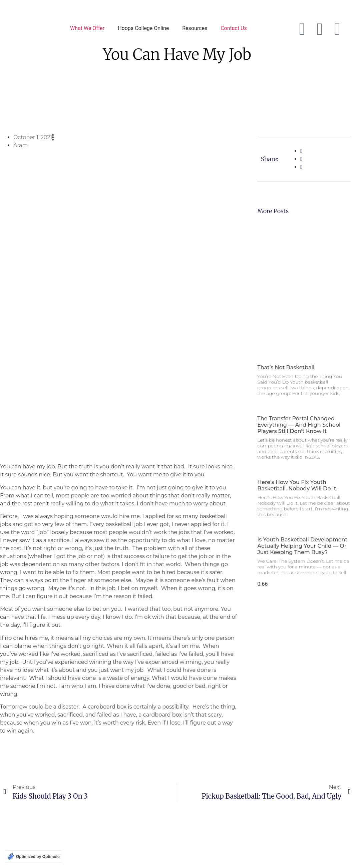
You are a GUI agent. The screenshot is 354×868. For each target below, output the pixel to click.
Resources (195, 28)
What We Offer (87, 28)
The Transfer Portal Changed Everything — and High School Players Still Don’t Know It (299, 425)
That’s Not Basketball (286, 367)
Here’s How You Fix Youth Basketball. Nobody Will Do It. (297, 485)
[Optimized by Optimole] (34, 857)
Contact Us (234, 28)
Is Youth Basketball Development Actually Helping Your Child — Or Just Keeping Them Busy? (302, 546)
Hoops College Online (143, 28)
